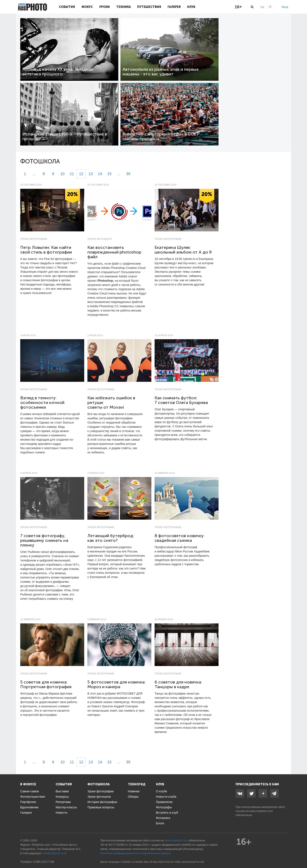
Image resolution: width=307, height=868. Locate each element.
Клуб (191, 7)
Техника (123, 7)
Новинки (134, 791)
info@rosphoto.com (54, 853)
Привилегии (164, 802)
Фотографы (164, 807)
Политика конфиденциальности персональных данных (136, 853)
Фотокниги (163, 818)
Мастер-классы (66, 807)
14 (100, 174)
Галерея (174, 7)
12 (81, 174)
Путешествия (149, 7)
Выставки (62, 791)
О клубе (162, 791)
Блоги (160, 823)
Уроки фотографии (34, 239)
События (67, 7)
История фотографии (102, 802)
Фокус (87, 7)
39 (128, 174)
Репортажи (63, 802)
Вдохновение (29, 807)
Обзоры (133, 797)
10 (62, 174)
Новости (61, 813)
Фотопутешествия (33, 797)
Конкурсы (62, 797)
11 (72, 174)
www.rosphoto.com (261, 811)
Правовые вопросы (101, 807)
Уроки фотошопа (100, 239)
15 (109, 174)
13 (91, 174)
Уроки (104, 7)
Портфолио (28, 802)
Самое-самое (30, 791)
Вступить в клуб (167, 813)
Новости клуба (166, 797)
